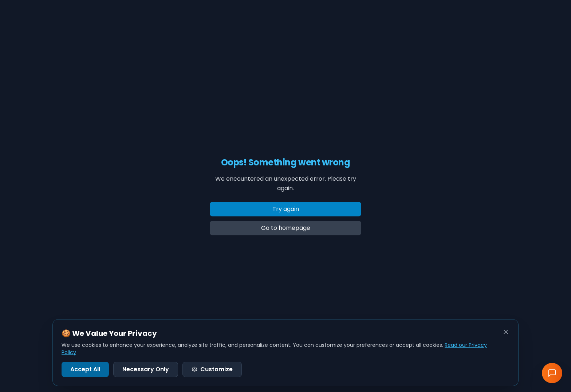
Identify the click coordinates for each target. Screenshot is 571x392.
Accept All (85, 369)
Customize (212, 369)
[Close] (506, 332)
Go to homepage (286, 228)
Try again (286, 209)
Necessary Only (146, 369)
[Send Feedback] (552, 373)
